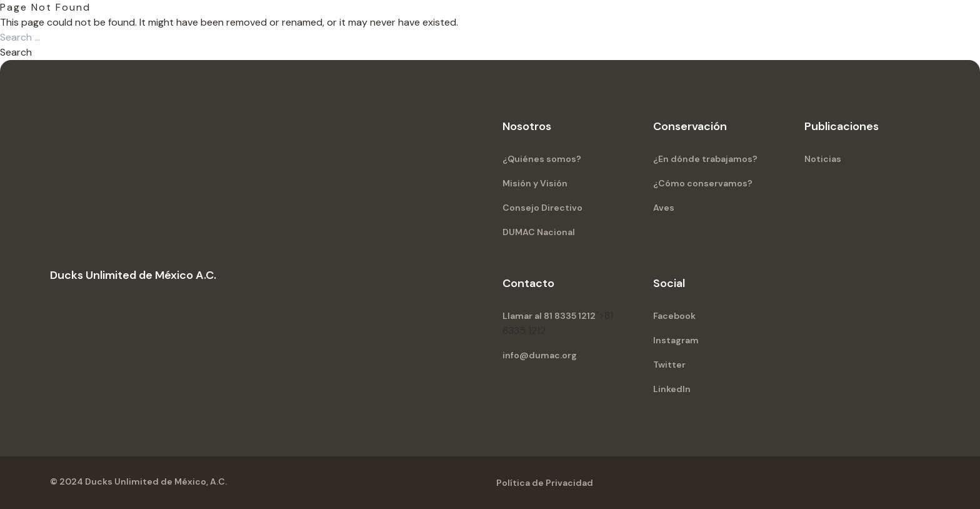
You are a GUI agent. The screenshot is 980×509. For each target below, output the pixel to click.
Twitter (669, 365)
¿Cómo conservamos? (703, 183)
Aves (664, 208)
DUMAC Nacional (539, 232)
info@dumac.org (540, 355)
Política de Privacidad (545, 483)
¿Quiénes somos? (542, 159)
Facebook (674, 316)
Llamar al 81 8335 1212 (549, 316)
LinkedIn (672, 389)
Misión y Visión (535, 183)
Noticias (823, 159)
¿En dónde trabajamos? (705, 159)
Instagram (676, 340)
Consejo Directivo (542, 208)
